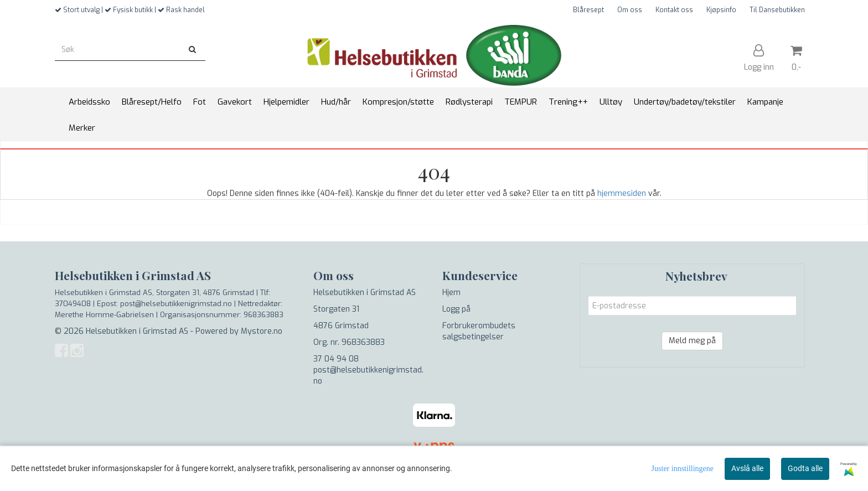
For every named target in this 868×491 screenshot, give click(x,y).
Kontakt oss (674, 10)
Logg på (456, 309)
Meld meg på (692, 341)
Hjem (451, 293)
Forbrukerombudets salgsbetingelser (479, 331)
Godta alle (805, 468)
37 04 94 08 (336, 359)
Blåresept (588, 10)
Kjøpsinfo (721, 10)
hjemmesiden (622, 193)
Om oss (630, 10)
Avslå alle (747, 468)
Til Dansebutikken (777, 10)
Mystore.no (262, 331)
